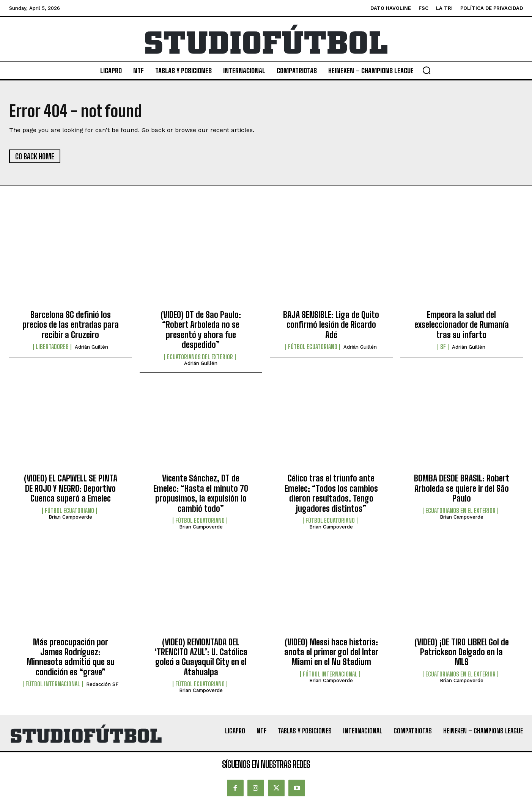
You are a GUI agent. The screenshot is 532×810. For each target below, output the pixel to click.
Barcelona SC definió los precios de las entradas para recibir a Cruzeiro (71, 325)
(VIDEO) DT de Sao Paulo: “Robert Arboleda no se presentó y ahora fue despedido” (201, 330)
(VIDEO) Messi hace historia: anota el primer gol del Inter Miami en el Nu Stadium (331, 652)
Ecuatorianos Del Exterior (200, 357)
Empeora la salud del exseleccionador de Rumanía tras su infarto (462, 325)
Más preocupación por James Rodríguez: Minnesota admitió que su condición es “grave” (71, 657)
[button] (427, 70)
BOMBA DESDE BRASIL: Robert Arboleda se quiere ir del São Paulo (462, 488)
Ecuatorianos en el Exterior (460, 511)
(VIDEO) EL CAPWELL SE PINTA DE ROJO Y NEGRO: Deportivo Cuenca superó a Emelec (71, 488)
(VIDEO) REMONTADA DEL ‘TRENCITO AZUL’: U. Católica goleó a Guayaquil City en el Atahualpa (201, 657)
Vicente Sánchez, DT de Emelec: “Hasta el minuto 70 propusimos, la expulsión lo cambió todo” (201, 493)
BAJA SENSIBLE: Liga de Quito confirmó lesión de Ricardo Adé (331, 325)
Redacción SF (102, 684)
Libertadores (52, 347)
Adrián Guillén (91, 347)
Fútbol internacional (53, 684)
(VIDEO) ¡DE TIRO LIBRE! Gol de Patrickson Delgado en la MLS (462, 652)
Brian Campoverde (70, 517)
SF (443, 347)
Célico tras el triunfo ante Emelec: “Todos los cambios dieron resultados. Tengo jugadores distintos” (331, 493)
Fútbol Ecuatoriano (313, 347)
